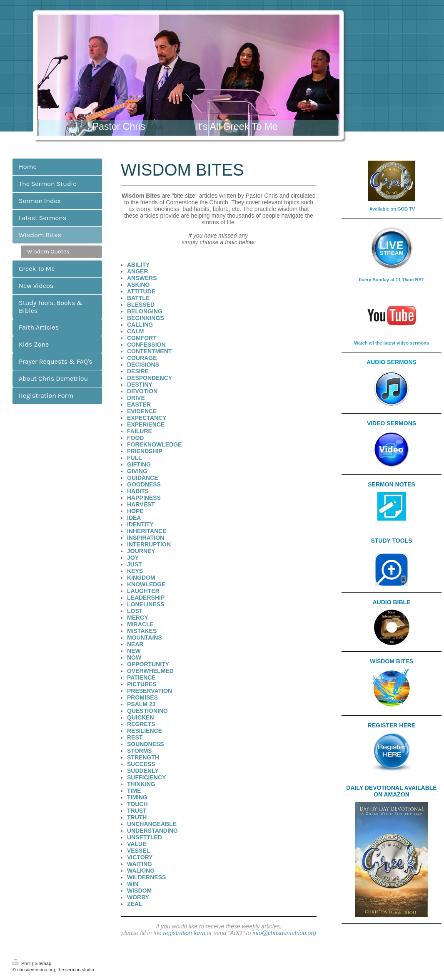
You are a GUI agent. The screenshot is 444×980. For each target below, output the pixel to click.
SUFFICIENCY (146, 777)
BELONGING (145, 311)
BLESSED (141, 305)
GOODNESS (144, 484)
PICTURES (142, 684)
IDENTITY (140, 524)
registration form (184, 933)
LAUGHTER (143, 591)
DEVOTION (142, 391)
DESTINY (140, 385)
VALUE (137, 844)
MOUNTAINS (145, 638)
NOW (134, 657)
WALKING (141, 871)
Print (22, 963)
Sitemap (43, 963)
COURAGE (142, 358)
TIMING (137, 797)
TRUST (137, 811)
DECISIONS (143, 365)
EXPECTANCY (147, 418)
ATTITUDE (141, 291)
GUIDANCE (143, 478)
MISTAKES (142, 631)
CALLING (140, 325)
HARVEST (141, 504)
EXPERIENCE (146, 424)
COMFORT (142, 338)
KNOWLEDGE (146, 584)
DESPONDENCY (150, 378)
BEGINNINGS (146, 318)
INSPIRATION (146, 538)
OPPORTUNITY (148, 664)
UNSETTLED (145, 837)
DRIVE (136, 398)
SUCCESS (141, 764)
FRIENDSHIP (145, 451)
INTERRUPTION (149, 544)
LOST (135, 611)
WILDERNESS (146, 877)
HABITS (138, 491)
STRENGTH (143, 757)
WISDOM (139, 891)
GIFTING (139, 464)
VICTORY (140, 857)
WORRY (138, 897)
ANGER (138, 271)
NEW (134, 651)
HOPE (135, 511)
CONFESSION (146, 345)
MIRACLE (140, 624)
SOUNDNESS (146, 744)
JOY (133, 558)
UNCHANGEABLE (152, 824)
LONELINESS (146, 604)
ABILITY (138, 265)
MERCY (138, 618)
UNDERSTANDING (152, 831)
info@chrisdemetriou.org (284, 933)
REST (135, 737)
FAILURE (140, 431)
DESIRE (138, 371)
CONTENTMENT (149, 351)
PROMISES (142, 697)
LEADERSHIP (146, 598)
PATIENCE (141, 677)
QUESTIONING (147, 711)
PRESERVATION (150, 691)
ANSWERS (142, 278)
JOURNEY (141, 551)
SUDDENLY (143, 771)
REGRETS (141, 724)
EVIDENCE (142, 411)
